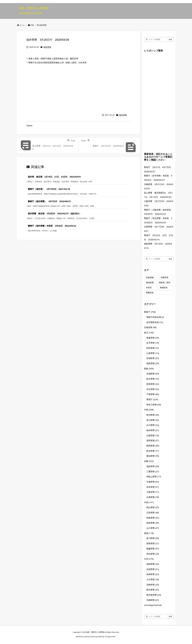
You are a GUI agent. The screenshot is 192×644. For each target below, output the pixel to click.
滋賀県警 (153, 466)
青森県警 (153, 338)
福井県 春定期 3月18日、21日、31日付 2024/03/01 (54, 177)
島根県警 (153, 518)
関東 (149, 369)
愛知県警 (153, 456)
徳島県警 (153, 543)
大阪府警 (153, 492)
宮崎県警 (153, 585)
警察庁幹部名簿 (155, 317)
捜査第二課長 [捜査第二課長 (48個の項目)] (165, 283)
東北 (149, 333)
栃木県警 (153, 379)
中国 (149, 502)
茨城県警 (153, 374)
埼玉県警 (153, 389)
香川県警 (153, 538)
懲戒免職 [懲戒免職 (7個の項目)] (150, 283)
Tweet (29, 126)
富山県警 (153, 420)
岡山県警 (153, 507)
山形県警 (153, 353)
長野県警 (153, 440)
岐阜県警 (153, 451)
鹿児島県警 (154, 595)
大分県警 (153, 579)
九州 (149, 559)
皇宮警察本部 (155, 322)
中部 (32, 25)
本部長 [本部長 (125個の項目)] (149, 288)
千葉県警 (153, 394)
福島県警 (153, 363)
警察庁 (150, 312)
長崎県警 (153, 574)
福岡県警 (153, 564)
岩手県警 (153, 343)
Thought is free (110, 637)
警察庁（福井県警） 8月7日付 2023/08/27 (49, 201)
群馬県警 (153, 384)
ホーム (22, 25)
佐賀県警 (153, 569)
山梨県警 (153, 435)
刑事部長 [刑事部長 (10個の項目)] (165, 278)
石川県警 (153, 425)
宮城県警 (153, 358)
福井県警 (43, 25)
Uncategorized (153, 605)
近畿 (149, 461)
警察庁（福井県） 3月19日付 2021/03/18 (49, 189)
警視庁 (152, 399)
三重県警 (153, 471)
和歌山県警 (154, 477)
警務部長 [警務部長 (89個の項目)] (150, 293)
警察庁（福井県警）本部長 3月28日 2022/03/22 (52, 226)
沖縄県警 (153, 600)
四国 (149, 533)
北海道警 (150, 327)
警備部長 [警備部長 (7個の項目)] (164, 288)
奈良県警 (153, 487)
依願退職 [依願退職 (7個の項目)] (150, 278)
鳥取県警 (153, 523)
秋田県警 (153, 348)
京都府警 (153, 482)
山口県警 (153, 528)
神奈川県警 (154, 405)
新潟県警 (153, 415)
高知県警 (153, 554)
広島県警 (153, 513)
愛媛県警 (153, 549)
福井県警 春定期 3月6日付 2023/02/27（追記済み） (55, 213)
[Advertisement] (78, 88)
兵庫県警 (153, 497)
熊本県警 (153, 590)
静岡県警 (153, 446)
